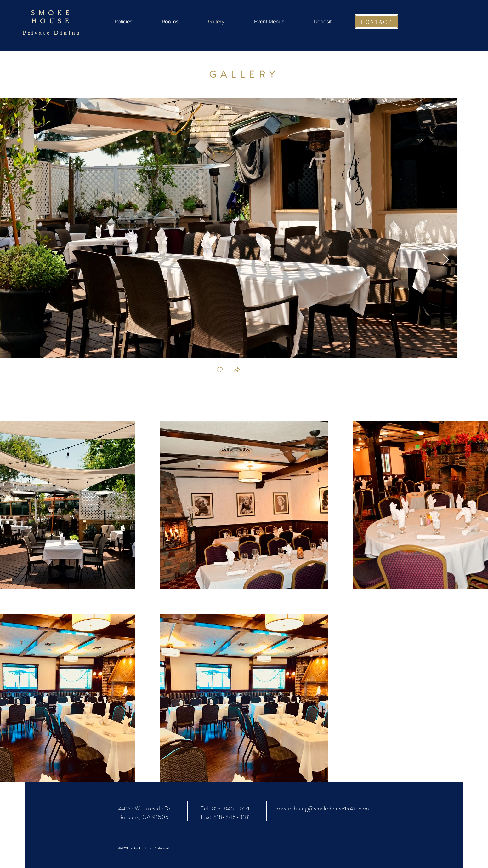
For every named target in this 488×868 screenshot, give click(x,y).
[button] (237, 370)
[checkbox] (220, 370)
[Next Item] (446, 260)
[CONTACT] (376, 22)
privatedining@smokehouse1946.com (322, 808)
